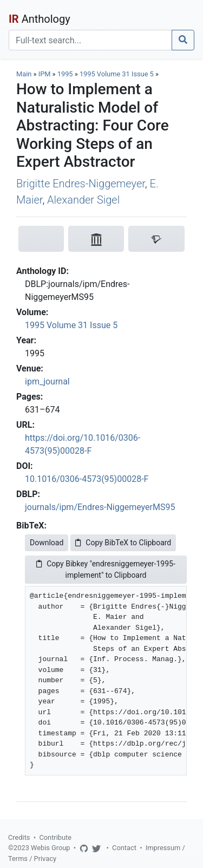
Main (24, 74)
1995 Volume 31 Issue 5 (117, 74)
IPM (45, 74)
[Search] (90, 40)
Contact (124, 848)
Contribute (55, 837)
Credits (19, 837)
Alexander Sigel (83, 200)
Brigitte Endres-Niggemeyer (81, 184)
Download (47, 543)
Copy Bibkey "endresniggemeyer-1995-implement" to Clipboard (106, 569)
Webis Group (51, 848)
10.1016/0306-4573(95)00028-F (87, 479)
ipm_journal (47, 381)
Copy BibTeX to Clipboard (123, 543)
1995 (65, 74)
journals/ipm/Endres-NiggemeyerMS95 (100, 507)
